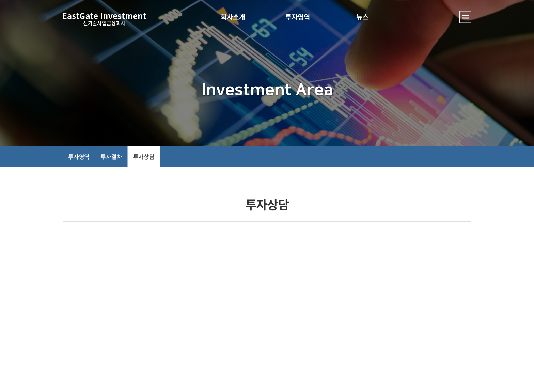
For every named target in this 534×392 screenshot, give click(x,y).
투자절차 (111, 156)
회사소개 (233, 17)
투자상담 (144, 156)
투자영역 (298, 17)
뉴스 (362, 17)
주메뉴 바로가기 (0, 0)
